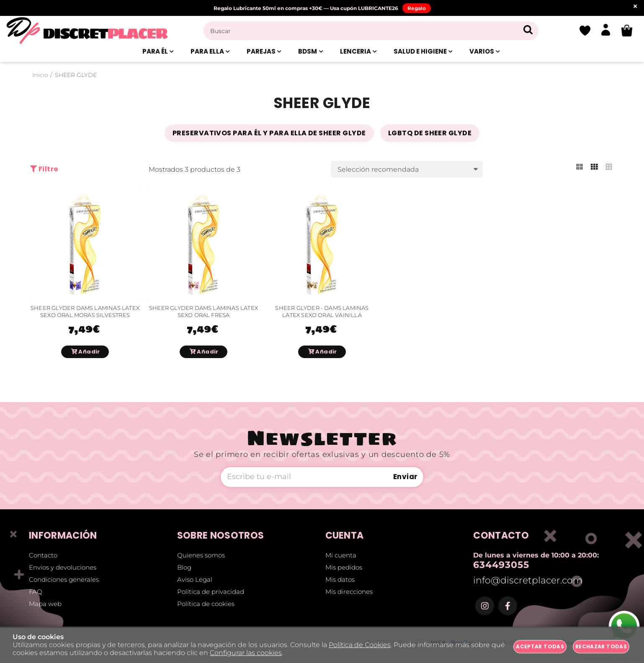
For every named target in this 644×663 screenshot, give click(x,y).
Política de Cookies (360, 645)
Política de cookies (206, 604)
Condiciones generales (64, 579)
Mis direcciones (349, 592)
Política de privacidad (211, 592)
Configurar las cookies (246, 653)
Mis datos (340, 579)
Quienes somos (201, 555)
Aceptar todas (540, 646)
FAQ (36, 592)
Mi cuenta (341, 555)
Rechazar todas (601, 646)
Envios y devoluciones (63, 567)
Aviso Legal (195, 579)
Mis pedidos (344, 567)
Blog (184, 567)
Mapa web (45, 604)
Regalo (417, 8)
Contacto (43, 555)
